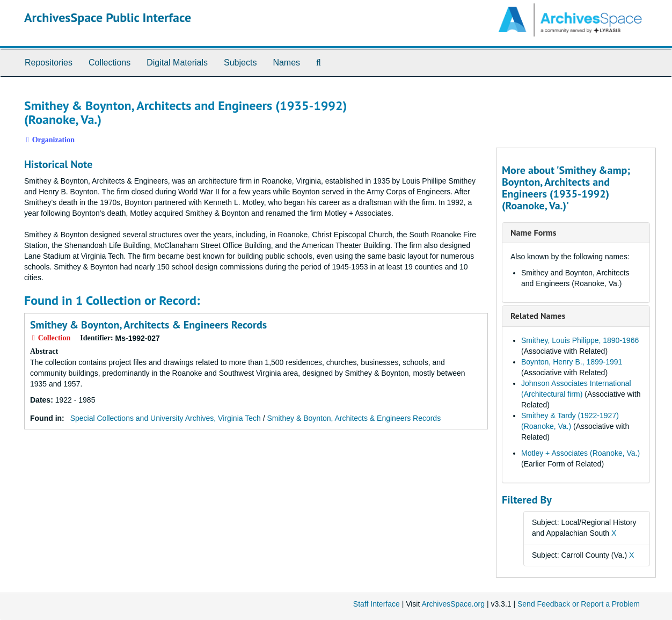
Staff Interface (377, 604)
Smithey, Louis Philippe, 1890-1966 (580, 340)
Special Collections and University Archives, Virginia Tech (166, 418)
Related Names (538, 316)
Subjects (240, 63)
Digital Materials (177, 63)
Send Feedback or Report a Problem (579, 604)
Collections (109, 63)
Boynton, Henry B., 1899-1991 (572, 362)
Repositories (49, 63)
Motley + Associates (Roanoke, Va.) (580, 453)
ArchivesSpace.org (453, 604)
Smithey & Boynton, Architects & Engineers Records (148, 325)
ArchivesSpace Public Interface (108, 17)
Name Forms (533, 232)
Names (286, 63)
